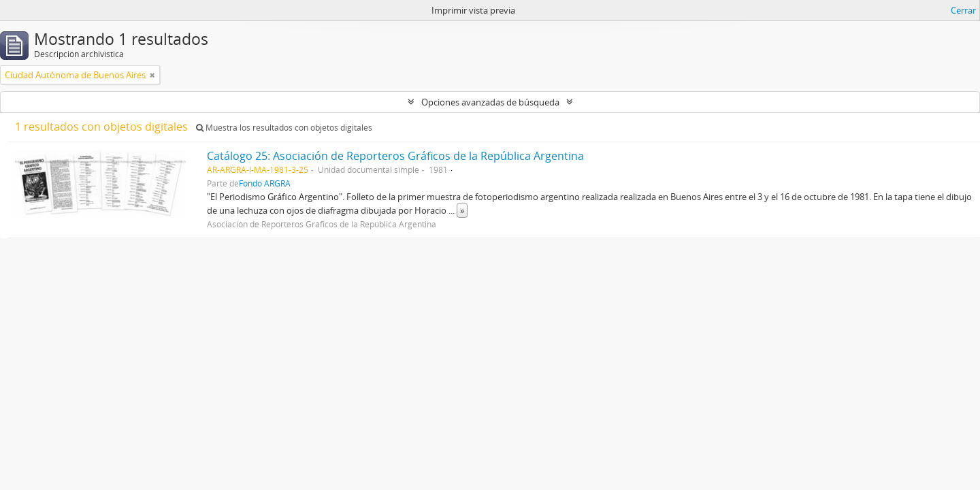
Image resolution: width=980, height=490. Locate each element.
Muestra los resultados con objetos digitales (284, 128)
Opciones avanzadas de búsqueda (490, 102)
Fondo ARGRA (265, 183)
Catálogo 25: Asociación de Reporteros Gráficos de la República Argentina (395, 156)
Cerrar (963, 10)
